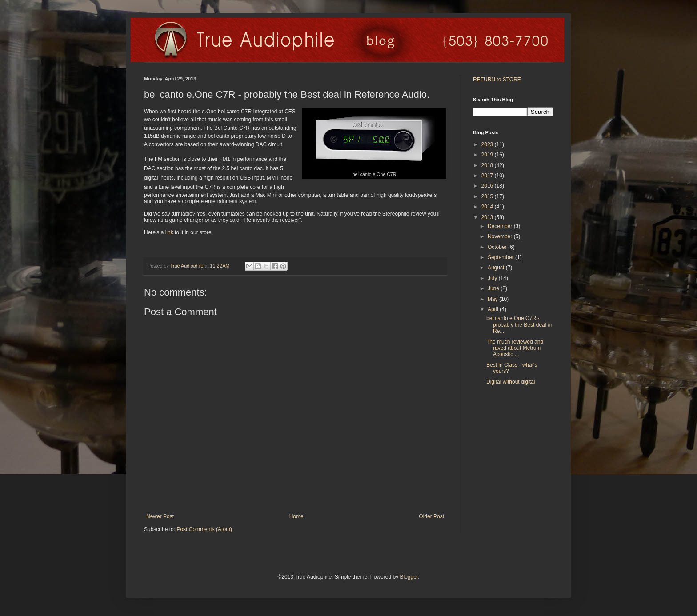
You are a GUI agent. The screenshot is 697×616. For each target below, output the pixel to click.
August (497, 268)
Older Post (431, 516)
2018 (488, 165)
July (493, 278)
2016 (488, 186)
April (494, 309)
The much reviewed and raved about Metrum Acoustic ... (515, 348)
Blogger (409, 577)
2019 (488, 155)
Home (296, 516)
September (501, 257)
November (501, 236)
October (498, 247)
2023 (488, 144)
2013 (488, 217)
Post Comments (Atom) (204, 529)
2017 (488, 176)
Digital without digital (511, 382)
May (493, 299)
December (501, 226)
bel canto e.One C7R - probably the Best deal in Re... (519, 325)
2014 (488, 207)
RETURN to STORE (497, 80)
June (494, 288)
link (169, 232)
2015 (488, 196)
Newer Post (160, 516)
